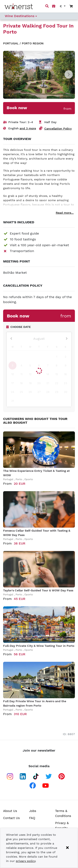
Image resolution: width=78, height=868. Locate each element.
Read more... (65, 213)
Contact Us (11, 818)
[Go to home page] (19, 6)
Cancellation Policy (58, 129)
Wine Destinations (21, 16)
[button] (69, 74)
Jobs (33, 811)
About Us (10, 811)
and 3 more (28, 128)
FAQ (32, 818)
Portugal (11, 43)
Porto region (33, 43)
